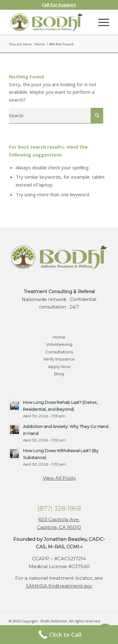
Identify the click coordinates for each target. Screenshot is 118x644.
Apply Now (59, 367)
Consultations (59, 352)
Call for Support (59, 5)
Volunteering (59, 344)
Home (59, 337)
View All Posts (59, 478)
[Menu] (101, 22)
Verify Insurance (59, 359)
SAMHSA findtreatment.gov (59, 586)
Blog (59, 374)
